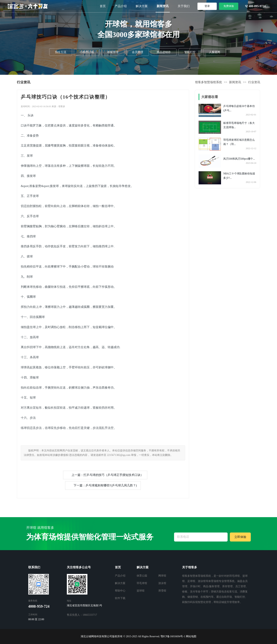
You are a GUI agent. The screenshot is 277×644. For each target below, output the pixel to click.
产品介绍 (121, 6)
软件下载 (120, 598)
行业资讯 (254, 82)
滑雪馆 (162, 591)
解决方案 (142, 6)
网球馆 (162, 576)
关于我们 (184, 6)
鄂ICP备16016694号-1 (173, 636)
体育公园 (142, 576)
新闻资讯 (163, 6)
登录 (207, 6)
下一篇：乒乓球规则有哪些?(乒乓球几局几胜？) (105, 485)
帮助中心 (120, 591)
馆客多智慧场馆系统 (208, 82)
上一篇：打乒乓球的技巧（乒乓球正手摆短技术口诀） (107, 475)
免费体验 (229, 6)
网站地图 (191, 636)
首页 (103, 6)
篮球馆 (141, 591)
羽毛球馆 (142, 583)
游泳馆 (162, 583)
